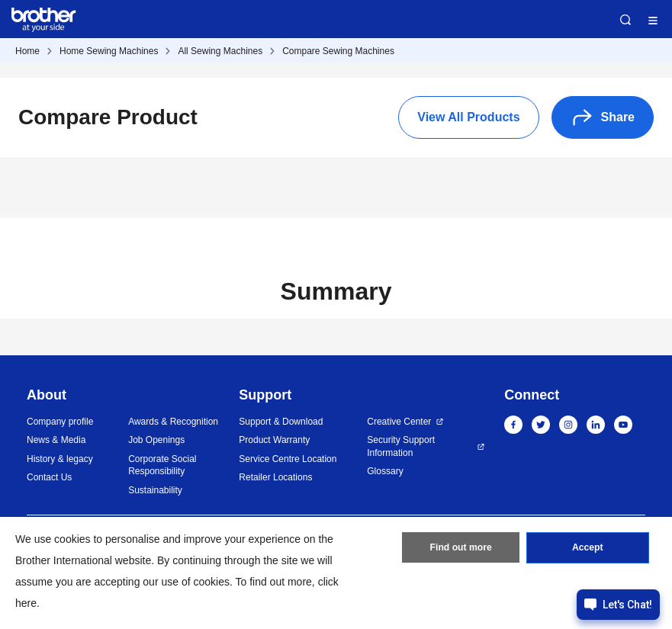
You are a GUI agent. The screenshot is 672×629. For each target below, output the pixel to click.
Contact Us (49, 477)
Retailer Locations (275, 477)
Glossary (385, 471)
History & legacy (60, 459)
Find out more (461, 549)
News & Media (56, 440)
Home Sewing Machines (109, 51)
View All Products (468, 117)
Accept (587, 549)
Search (625, 20)
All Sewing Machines (220, 51)
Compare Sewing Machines (338, 51)
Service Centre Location (288, 459)
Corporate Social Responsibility (162, 465)
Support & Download (281, 422)
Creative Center (399, 422)
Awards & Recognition (173, 422)
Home (27, 51)
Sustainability (155, 490)
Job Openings (156, 440)
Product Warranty (274, 440)
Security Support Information (401, 446)
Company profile (60, 422)
